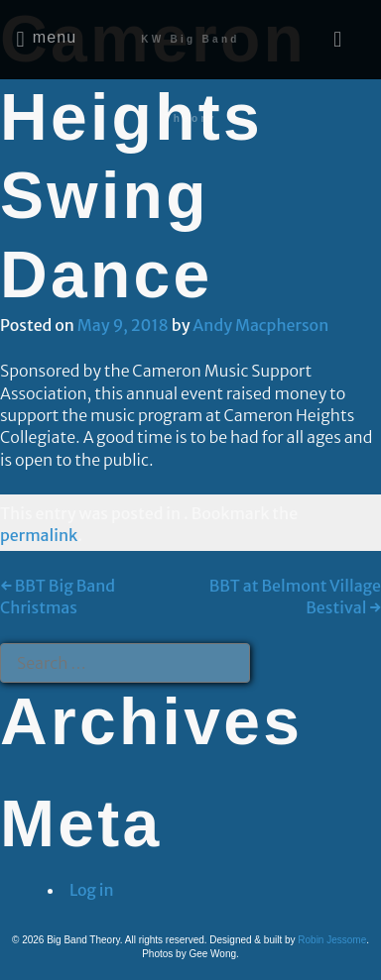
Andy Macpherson (260, 325)
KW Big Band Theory (190, 79)
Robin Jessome (332, 940)
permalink (39, 535)
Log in (92, 890)
